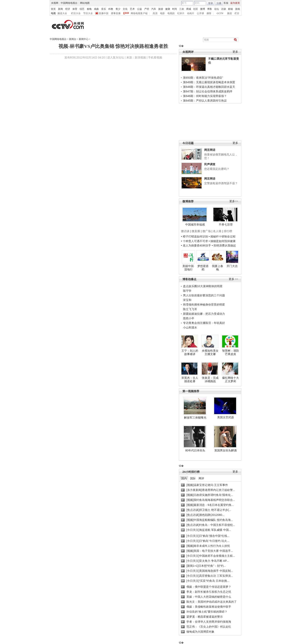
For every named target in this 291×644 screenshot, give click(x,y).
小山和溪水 (190, 327)
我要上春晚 (218, 268)
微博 (203, 9)
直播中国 (104, 13)
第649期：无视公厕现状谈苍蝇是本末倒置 (209, 82)
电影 (162, 13)
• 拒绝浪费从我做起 (224, 245)
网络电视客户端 (139, 13)
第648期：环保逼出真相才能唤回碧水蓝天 (209, 87)
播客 (209, 13)
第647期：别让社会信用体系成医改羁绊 (208, 91)
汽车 (154, 9)
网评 (201, 478)
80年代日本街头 (195, 450)
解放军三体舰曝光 (195, 417)
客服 (226, 3)
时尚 (175, 9)
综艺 (82, 9)
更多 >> (233, 279)
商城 (189, 9)
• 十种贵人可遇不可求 (195, 241)
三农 (182, 9)
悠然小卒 (189, 318)
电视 (53, 13)
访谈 (224, 9)
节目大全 (88, 13)
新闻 (60, 9)
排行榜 (228, 231)
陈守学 (187, 291)
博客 (210, 9)
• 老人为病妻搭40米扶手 (196, 245)
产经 (147, 9)
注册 (219, 3)
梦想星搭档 (203, 268)
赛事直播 (116, 13)
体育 (75, 9)
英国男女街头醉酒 (226, 450)
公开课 (200, 13)
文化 (125, 9)
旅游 (161, 9)
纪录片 (181, 13)
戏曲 (96, 9)
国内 (184, 478)
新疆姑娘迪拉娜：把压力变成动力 (204, 314)
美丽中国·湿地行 (188, 268)
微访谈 (185, 231)
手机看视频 (155, 57)
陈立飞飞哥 (190, 309)
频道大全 (62, 13)
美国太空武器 (226, 417)
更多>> (234, 201)
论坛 (217, 9)
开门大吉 (232, 266)
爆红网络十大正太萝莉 (231, 380)
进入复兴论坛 (116, 57)
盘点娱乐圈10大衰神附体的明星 (203, 286)
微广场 (207, 231)
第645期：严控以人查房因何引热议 (205, 101)
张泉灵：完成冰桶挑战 (210, 380)
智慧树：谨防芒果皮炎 (231, 352)
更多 (235, 52)
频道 (230, 13)
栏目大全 (76, 13)
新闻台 (73, 39)
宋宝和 (187, 300)
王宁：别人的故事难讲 (190, 352)
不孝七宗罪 (226, 225)
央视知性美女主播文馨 (210, 352)
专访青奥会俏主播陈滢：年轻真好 (204, 323)
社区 (196, 9)
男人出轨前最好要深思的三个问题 (204, 295)
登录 (211, 3)
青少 (118, 9)
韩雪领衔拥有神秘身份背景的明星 (204, 305)
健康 (168, 9)
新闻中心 (84, 39)
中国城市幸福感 (195, 225)
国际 (193, 478)
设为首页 (235, 3)
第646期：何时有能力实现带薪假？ (205, 96)
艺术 (132, 9)
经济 (68, 9)
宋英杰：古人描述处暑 (190, 380)
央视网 (55, 3)
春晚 (89, 9)
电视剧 (171, 13)
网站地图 (85, 3)
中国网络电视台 (69, 3)
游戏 (238, 9)
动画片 (191, 13)
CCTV (220, 13)
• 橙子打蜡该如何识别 (194, 236)
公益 (140, 9)
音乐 (104, 9)
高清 (155, 13)
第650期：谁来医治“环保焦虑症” (203, 78)
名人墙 (217, 231)
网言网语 (210, 150)
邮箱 (231, 9)
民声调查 (210, 164)
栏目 (237, 13)
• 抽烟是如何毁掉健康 (222, 241)
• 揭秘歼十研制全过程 (222, 236)
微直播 (196, 231)
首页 (53, 9)
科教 (111, 9)
